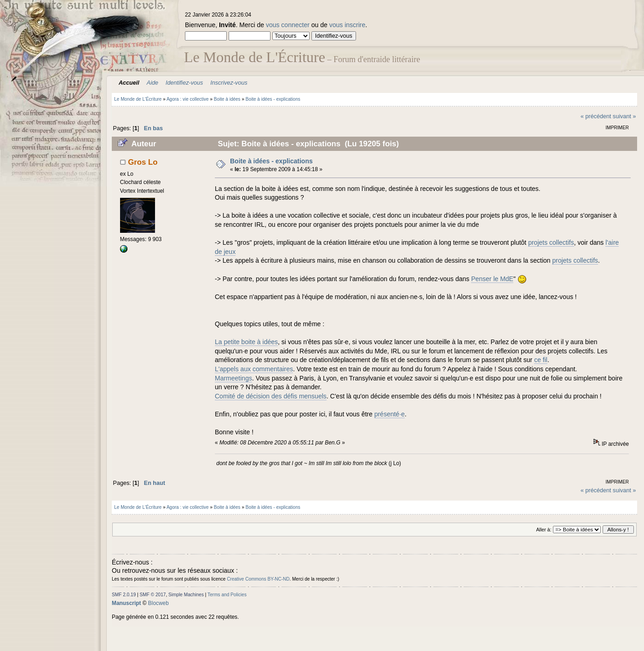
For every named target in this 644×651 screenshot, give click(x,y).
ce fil (541, 360)
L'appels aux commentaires (254, 369)
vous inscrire (348, 25)
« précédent (596, 116)
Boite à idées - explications (271, 161)
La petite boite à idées (246, 342)
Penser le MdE (492, 279)
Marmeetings (233, 378)
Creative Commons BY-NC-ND (258, 579)
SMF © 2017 (153, 595)
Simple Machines (186, 595)
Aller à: (543, 530)
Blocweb (158, 603)
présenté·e (390, 414)
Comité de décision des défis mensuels (271, 396)
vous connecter (288, 25)
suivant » (624, 116)
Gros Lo (143, 162)
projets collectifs (551, 242)
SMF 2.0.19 (124, 595)
